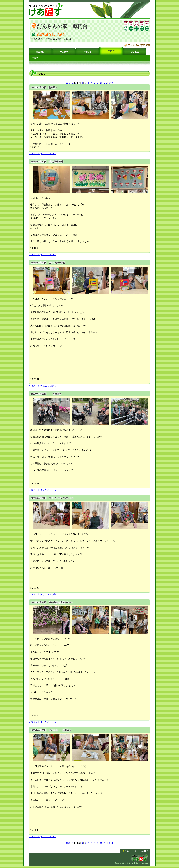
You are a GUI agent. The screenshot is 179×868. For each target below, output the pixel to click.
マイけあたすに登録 (139, 45)
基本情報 (40, 52)
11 (105, 83)
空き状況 (64, 52)
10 (101, 83)
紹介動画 (135, 52)
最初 (68, 83)
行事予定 (88, 52)
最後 (111, 83)
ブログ (111, 51)
